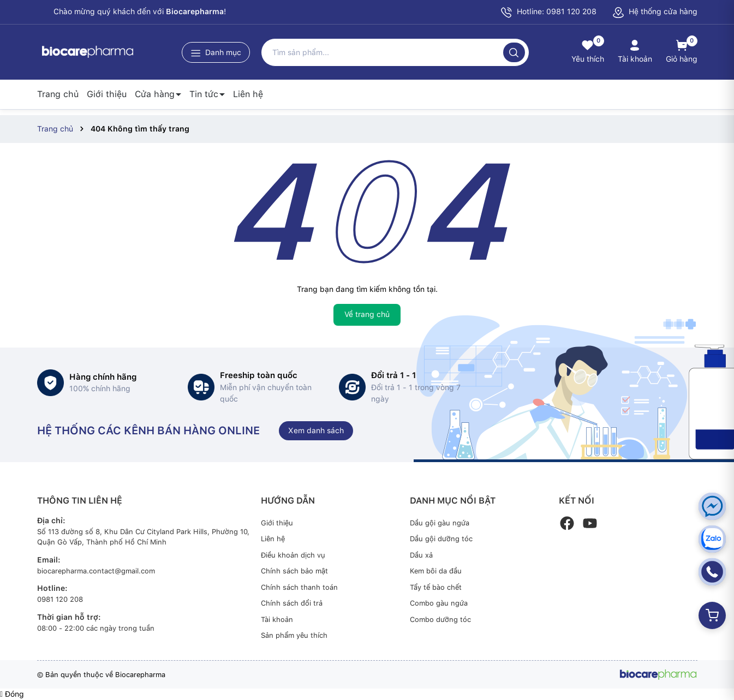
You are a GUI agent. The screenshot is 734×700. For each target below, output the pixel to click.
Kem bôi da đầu (436, 571)
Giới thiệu (107, 94)
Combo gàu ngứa (439, 603)
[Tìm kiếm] (514, 52)
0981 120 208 (60, 599)
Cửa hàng (155, 94)
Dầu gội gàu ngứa (440, 523)
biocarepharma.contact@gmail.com (96, 571)
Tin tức (204, 94)
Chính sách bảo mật (294, 571)
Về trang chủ (367, 314)
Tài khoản (277, 620)
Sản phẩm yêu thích (294, 635)
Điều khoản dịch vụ (293, 555)
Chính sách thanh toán (299, 587)
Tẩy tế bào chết (436, 587)
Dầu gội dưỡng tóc (441, 539)
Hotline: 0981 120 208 (548, 13)
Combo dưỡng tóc (440, 620)
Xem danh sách (316, 430)
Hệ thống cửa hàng (655, 11)
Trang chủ (58, 94)
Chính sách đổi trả (292, 603)
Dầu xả (421, 555)
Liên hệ (248, 94)
